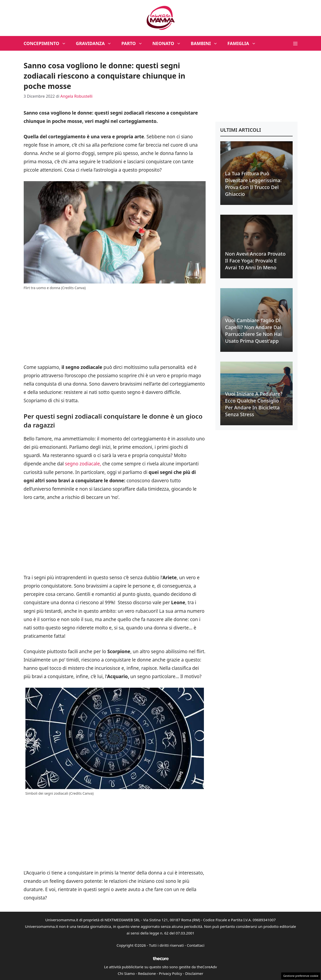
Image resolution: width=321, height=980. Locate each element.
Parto (134, 43)
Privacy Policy (171, 973)
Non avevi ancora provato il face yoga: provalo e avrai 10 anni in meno (255, 261)
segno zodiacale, (83, 464)
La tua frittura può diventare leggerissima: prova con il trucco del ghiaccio (253, 184)
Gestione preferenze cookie (301, 976)
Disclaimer (194, 973)
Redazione (147, 973)
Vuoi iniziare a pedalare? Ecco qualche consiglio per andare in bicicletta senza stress (254, 404)
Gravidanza (96, 43)
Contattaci (196, 945)
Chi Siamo (126, 973)
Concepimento (47, 43)
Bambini (207, 43)
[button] (295, 43)
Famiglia (244, 43)
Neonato (169, 43)
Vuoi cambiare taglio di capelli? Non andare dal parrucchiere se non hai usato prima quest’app (254, 331)
